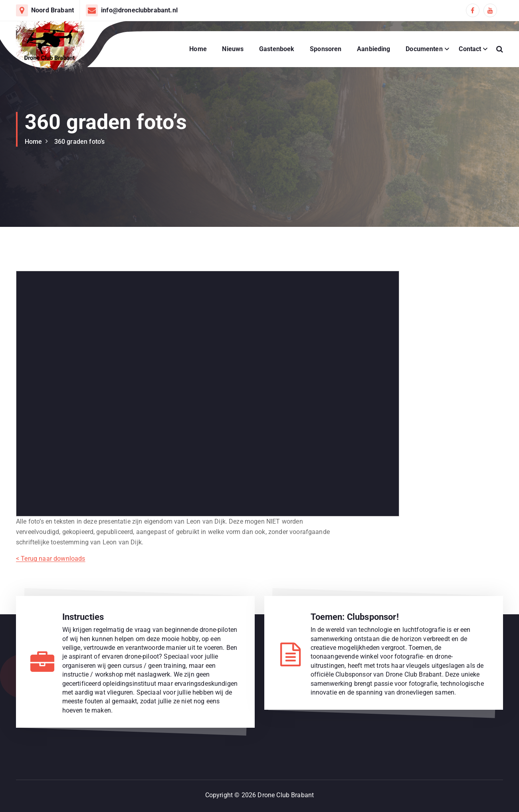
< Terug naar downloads (51, 558)
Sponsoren (326, 49)
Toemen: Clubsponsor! (355, 616)
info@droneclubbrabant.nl (139, 10)
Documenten (424, 49)
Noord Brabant (52, 10)
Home (198, 49)
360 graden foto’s (80, 142)
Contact (470, 49)
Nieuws (233, 49)
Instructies (83, 616)
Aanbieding (374, 49)
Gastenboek (277, 49)
